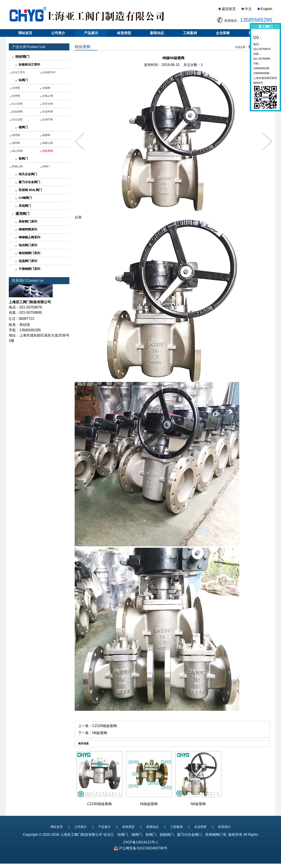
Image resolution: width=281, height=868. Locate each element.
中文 (248, 9)
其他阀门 (25, 206)
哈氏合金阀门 (28, 174)
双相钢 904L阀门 (30, 190)
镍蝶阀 (46, 135)
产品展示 (91, 33)
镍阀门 (23, 127)
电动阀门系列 (28, 245)
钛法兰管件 (19, 72)
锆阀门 (23, 159)
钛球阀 (16, 88)
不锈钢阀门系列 (29, 269)
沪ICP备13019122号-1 (140, 842)
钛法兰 (109, 835)
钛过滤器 (17, 119)
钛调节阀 (48, 119)
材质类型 (124, 33)
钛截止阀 (48, 96)
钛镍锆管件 (49, 72)
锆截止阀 (17, 166)
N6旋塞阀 (100, 733)
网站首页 (25, 33)
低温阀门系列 (28, 261)
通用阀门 (22, 214)
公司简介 (58, 33)
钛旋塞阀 (17, 112)
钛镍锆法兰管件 (29, 64)
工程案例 (190, 33)
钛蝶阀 (46, 88)
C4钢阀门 (25, 198)
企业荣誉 (223, 33)
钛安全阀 (48, 104)
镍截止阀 (48, 143)
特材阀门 (22, 57)
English (267, 9)
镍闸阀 (16, 143)
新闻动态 (157, 33)
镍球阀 (16, 135)
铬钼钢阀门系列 (29, 253)
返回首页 (229, 9)
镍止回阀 (17, 151)
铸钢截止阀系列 (29, 237)
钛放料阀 (48, 112)
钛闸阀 (16, 96)
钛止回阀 (17, 104)
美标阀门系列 (28, 221)
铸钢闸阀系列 (28, 229)
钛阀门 (23, 80)
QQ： (258, 37)
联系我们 (224, 827)
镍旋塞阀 (48, 151)
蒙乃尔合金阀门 (29, 182)
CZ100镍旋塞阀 (104, 726)
